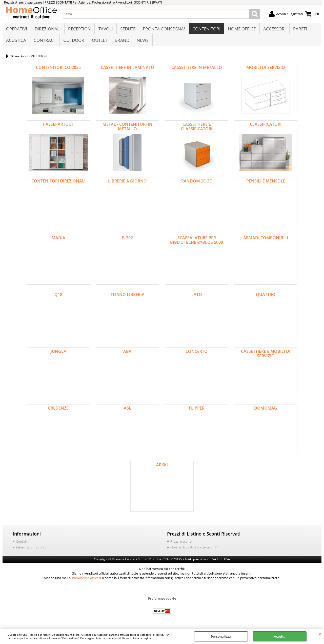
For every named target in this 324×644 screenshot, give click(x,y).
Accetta (280, 636)
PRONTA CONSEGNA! (163, 30)
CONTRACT (45, 42)
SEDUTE (127, 30)
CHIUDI (320, 634)
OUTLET (99, 42)
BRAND (121, 42)
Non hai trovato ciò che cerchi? (194, 550)
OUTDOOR (74, 42)
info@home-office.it (86, 581)
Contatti (22, 544)
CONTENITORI (206, 30)
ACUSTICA (16, 42)
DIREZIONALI (47, 30)
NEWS (142, 42)
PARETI (299, 30)
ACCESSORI (274, 30)
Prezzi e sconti (181, 544)
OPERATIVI (17, 30)
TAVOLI (105, 30)
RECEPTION (79, 30)
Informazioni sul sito (31, 550)
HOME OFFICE (241, 30)
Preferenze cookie (162, 601)
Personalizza (221, 636)
